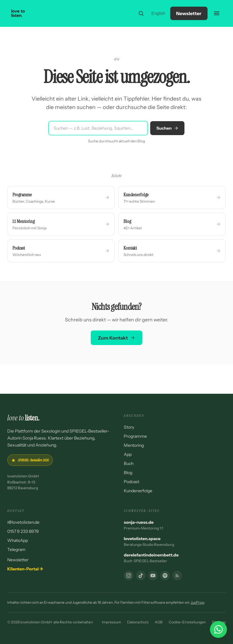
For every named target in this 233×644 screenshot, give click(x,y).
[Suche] (141, 13)
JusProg (197, 602)
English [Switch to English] (158, 13)
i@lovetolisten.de (23, 522)
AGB (159, 622)
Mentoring (134, 445)
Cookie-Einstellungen (187, 622)
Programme (135, 436)
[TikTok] (141, 576)
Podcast (132, 482)
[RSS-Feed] (177, 576)
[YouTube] (153, 576)
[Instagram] (129, 576)
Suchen (167, 128)
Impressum (111, 622)
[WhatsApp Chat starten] (218, 629)
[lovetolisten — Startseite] (18, 13)
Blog (128, 473)
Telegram (16, 549)
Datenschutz (138, 622)
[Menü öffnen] (217, 13)
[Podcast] (165, 576)
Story (129, 427)
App (128, 454)
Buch (129, 463)
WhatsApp (18, 540)
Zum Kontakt (117, 338)
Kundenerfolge (138, 491)
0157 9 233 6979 (23, 531)
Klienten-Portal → (25, 569)
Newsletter (189, 13)
